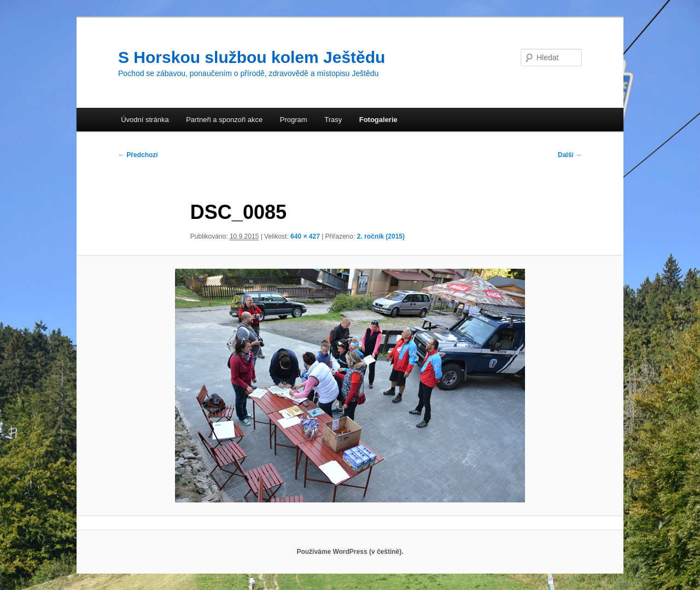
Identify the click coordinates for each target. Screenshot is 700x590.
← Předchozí (138, 155)
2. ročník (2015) (381, 236)
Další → (570, 155)
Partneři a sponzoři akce (224, 120)
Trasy (333, 120)
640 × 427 (305, 236)
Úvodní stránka (145, 120)
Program (294, 120)
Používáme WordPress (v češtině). (350, 552)
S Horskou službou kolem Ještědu (252, 57)
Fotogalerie (378, 120)
